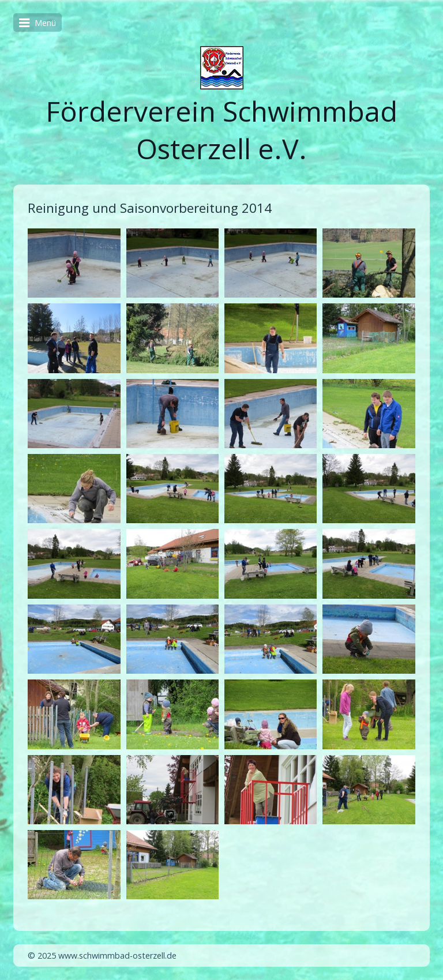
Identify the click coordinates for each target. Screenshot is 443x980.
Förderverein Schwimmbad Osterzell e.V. (221, 130)
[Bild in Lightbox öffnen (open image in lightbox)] (74, 263)
